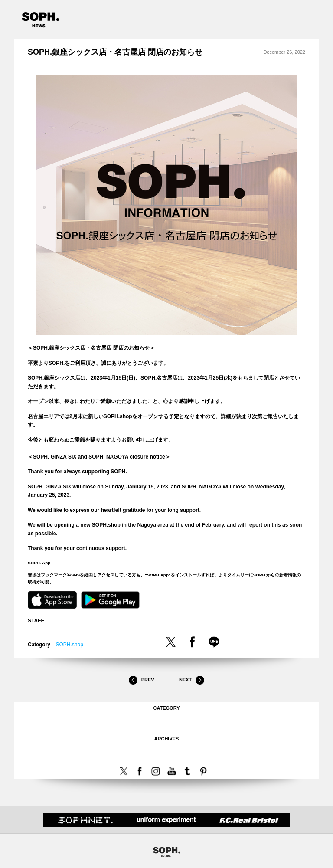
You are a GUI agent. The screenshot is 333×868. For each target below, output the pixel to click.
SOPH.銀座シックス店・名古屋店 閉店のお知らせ (115, 52)
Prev (141, 680)
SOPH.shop (70, 645)
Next (192, 680)
